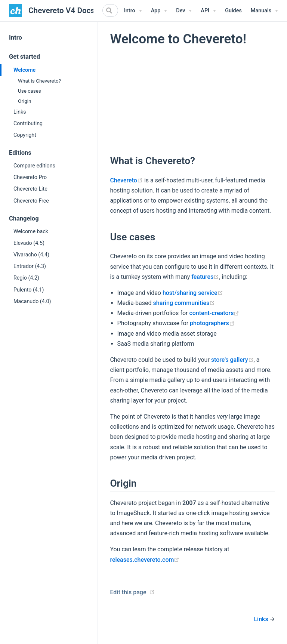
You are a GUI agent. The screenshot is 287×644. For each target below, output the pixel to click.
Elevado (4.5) (29, 243)
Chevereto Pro (30, 177)
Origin (25, 101)
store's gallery (232, 360)
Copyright (25, 135)
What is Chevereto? (39, 81)
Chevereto (126, 180)
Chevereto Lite (30, 189)
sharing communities (184, 303)
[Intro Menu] (133, 11)
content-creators (214, 313)
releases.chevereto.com (145, 560)
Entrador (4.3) (30, 266)
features (205, 277)
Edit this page (128, 592)
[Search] (110, 10)
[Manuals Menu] (264, 11)
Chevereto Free (31, 201)
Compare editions (34, 166)
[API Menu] (208, 11)
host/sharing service (193, 293)
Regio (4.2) (26, 278)
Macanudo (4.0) (32, 301)
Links (20, 112)
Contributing (28, 123)
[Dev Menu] (184, 11)
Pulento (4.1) (29, 290)
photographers (212, 323)
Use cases (30, 91)
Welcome (24, 70)
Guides (233, 11)
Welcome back (31, 231)
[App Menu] (159, 11)
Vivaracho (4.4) (31, 255)
